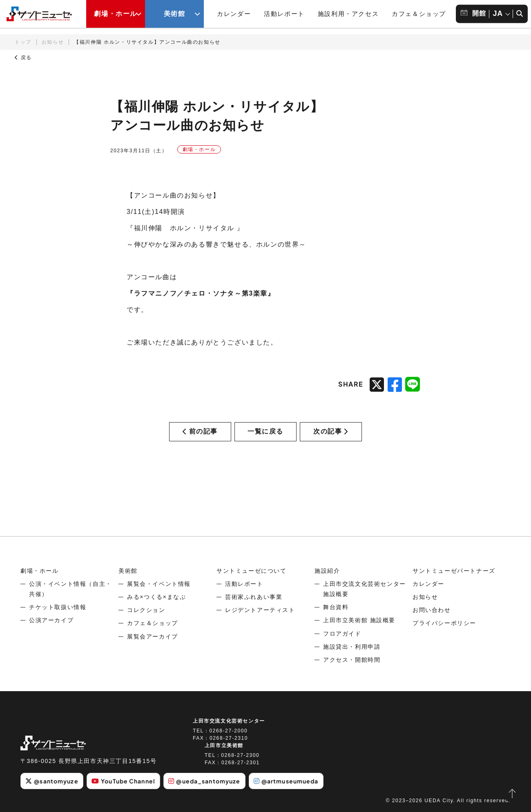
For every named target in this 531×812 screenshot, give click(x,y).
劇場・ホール (40, 571)
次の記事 (331, 431)
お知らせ (53, 42)
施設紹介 (327, 571)
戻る (23, 58)
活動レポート (284, 14)
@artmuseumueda (286, 781)
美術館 (128, 571)
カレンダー (234, 14)
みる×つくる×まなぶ (156, 597)
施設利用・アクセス (348, 14)
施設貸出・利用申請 (352, 647)
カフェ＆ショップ (419, 14)
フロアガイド (342, 634)
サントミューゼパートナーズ (454, 571)
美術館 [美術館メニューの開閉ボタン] (175, 14)
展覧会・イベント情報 (159, 584)
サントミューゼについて (252, 571)
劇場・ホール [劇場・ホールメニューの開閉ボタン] (116, 14)
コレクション (146, 610)
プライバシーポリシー (444, 623)
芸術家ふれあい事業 (254, 597)
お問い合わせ (432, 610)
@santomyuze (52, 781)
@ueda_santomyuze (204, 781)
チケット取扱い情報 (58, 607)
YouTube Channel (123, 781)
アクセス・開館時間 (352, 660)
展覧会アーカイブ (153, 636)
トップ (23, 42)
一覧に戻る (265, 431)
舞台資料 (336, 607)
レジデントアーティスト (260, 610)
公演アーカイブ (51, 620)
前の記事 (200, 431)
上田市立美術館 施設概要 (359, 620)
